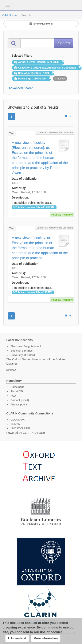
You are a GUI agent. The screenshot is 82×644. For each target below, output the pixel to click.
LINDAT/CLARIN (20, 428)
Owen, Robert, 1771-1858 (29, 192)
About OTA (17, 391)
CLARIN (15, 424)
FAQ (13, 396)
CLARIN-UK (18, 420)
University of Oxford (23, 355)
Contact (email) (20, 400)
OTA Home (9, 15)
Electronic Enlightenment (26, 346)
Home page (17, 387)
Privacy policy (19, 405)
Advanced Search (21, 88)
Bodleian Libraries (22, 351)
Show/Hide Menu (41, 24)
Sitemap (11, 370)
